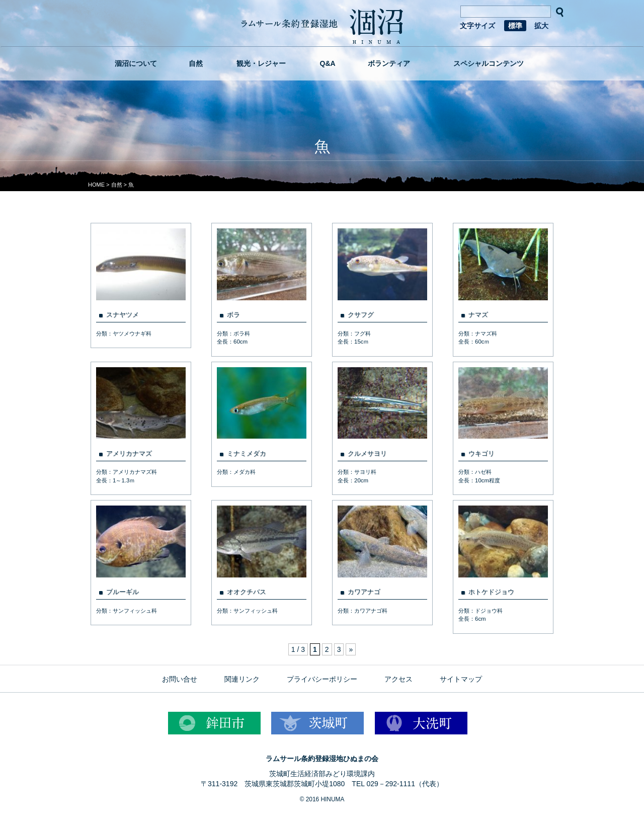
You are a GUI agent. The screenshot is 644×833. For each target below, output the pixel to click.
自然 (196, 63)
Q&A (328, 63)
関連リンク (242, 679)
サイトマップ (461, 679)
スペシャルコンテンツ (489, 63)
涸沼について (136, 63)
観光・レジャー (261, 63)
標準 (515, 26)
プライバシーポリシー (322, 679)
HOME (96, 185)
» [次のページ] (351, 649)
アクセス (398, 679)
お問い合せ (180, 679)
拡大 (541, 26)
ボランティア (389, 63)
